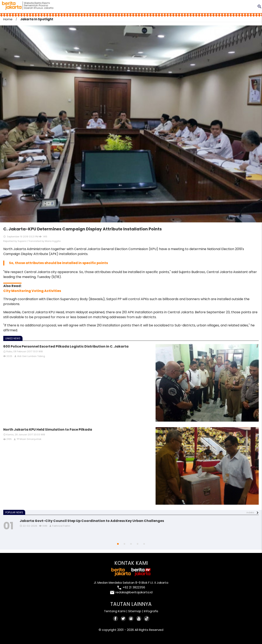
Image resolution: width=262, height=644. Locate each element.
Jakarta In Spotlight (37, 19)
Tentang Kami (115, 611)
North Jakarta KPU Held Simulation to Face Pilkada (48, 430)
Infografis (151, 611)
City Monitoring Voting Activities (32, 291)
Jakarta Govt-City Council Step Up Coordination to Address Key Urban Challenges (92, 521)
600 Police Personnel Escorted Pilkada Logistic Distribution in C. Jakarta (66, 346)
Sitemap (135, 611)
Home (8, 19)
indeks (250, 512)
